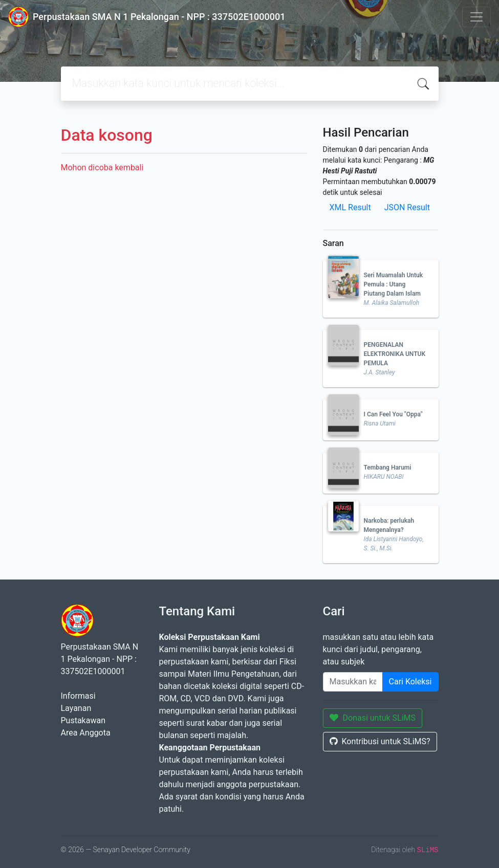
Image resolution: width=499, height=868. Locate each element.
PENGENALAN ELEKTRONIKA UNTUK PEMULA (395, 354)
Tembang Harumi (388, 468)
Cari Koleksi (410, 682)
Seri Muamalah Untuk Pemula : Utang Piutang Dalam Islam (394, 284)
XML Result (350, 207)
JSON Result (407, 207)
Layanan (76, 708)
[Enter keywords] (353, 682)
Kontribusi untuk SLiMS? (380, 741)
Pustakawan (83, 720)
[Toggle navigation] (476, 17)
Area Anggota (86, 733)
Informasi (78, 696)
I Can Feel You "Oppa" (393, 414)
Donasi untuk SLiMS (373, 718)
